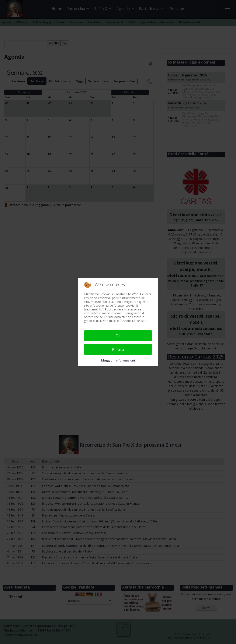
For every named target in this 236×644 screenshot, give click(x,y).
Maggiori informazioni (118, 360)
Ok (118, 336)
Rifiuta (118, 349)
